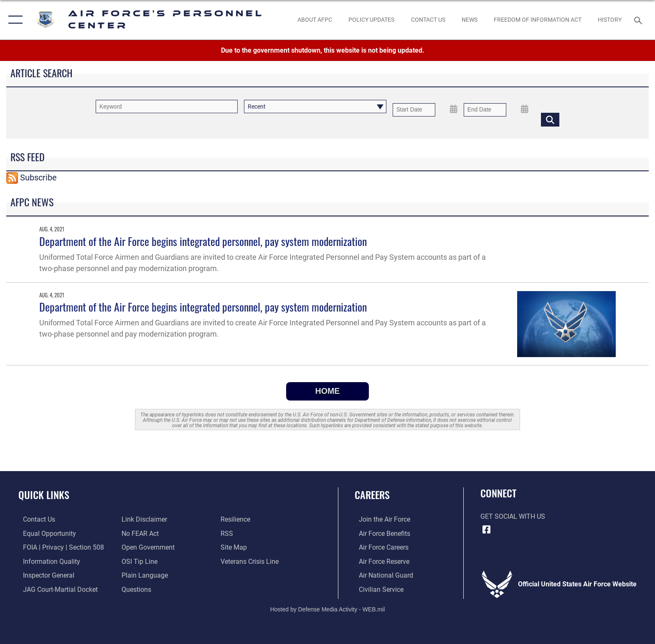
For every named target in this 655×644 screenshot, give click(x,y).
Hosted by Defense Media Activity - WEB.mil (328, 609)
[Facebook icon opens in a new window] (487, 530)
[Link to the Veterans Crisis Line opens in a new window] (251, 561)
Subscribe (38, 178)
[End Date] (485, 110)
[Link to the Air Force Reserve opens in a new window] (380, 561)
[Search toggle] (639, 20)
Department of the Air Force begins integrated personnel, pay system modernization (203, 241)
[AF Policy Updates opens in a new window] (372, 20)
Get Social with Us (513, 516)
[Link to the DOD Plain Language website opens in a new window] (143, 575)
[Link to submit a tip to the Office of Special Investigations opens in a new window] (138, 561)
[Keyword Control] (167, 106)
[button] (14, 20)
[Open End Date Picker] (525, 109)
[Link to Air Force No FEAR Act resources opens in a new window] (139, 533)
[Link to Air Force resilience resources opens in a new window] (237, 519)
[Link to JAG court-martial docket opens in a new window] (56, 589)
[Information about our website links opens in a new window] (143, 519)
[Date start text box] (414, 110)
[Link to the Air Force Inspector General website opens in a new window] (44, 575)
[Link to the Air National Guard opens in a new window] (382, 575)
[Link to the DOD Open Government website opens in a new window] (147, 547)
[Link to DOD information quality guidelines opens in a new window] (47, 561)
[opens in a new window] (135, 589)
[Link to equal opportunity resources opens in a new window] (45, 533)
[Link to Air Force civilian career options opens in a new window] (377, 589)
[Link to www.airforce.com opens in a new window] (380, 519)
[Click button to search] (550, 119)
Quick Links (44, 495)
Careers (372, 495)
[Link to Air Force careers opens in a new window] (380, 547)
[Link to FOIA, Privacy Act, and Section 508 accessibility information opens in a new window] (59, 547)
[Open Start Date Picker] (454, 109)
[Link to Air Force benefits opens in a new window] (380, 533)
